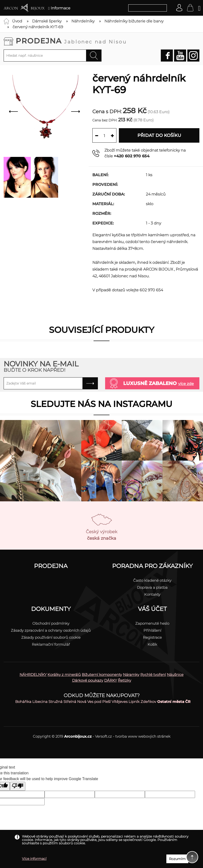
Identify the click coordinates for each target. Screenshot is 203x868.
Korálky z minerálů (64, 675)
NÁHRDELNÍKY (33, 675)
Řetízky (125, 680)
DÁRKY (111, 680)
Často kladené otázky (152, 580)
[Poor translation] (18, 786)
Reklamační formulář (51, 644)
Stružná (55, 702)
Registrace (152, 637)
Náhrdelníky (83, 21)
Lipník (134, 702)
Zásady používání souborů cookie (51, 637)
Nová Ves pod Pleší (94, 702)
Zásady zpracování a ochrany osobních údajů (51, 630)
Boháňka (23, 702)
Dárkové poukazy (88, 680)
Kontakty (152, 594)
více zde (186, 384)
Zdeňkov (148, 702)
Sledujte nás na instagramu (101, 404)
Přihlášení (152, 630)
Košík (152, 644)
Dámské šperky (47, 21)
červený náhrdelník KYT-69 (38, 27)
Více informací (34, 859)
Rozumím (177, 859)
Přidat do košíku (159, 135)
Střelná (70, 702)
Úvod (17, 21)
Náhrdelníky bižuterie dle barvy (134, 21)
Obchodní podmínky (51, 623)
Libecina (40, 702)
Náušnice (175, 675)
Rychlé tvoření (153, 675)
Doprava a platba (152, 587)
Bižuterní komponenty (102, 675)
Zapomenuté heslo (152, 623)
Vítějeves (120, 702)
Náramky (131, 675)
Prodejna (71, 41)
